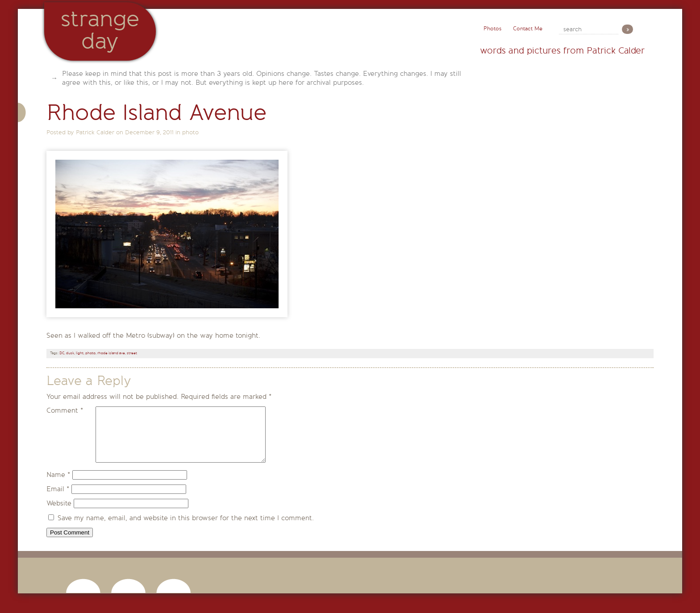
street (132, 353)
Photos (492, 29)
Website (59, 514)
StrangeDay (100, 30)
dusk (70, 353)
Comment (65, 410)
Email (58, 500)
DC (62, 353)
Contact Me (528, 29)
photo (190, 132)
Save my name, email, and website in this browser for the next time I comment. (186, 529)
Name (58, 485)
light (80, 353)
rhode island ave (111, 353)
